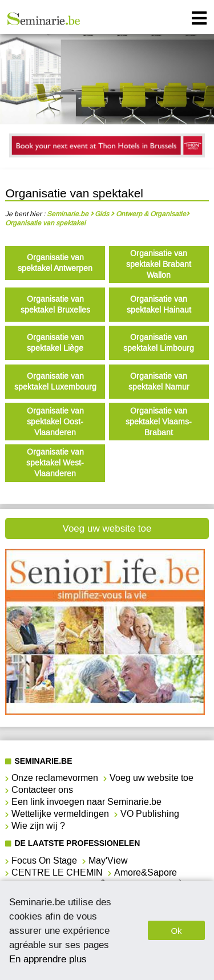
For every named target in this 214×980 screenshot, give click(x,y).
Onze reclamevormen (55, 778)
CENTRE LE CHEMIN (57, 872)
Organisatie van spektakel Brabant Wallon (159, 264)
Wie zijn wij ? (38, 826)
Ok (176, 931)
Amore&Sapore (146, 872)
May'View (108, 860)
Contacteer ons (42, 790)
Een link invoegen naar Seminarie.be (86, 802)
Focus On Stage (44, 860)
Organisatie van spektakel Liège (55, 343)
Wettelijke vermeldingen (60, 814)
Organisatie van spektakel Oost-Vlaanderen (55, 422)
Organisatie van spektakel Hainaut (159, 305)
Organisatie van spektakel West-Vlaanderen (55, 463)
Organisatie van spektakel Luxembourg (55, 382)
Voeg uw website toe (107, 529)
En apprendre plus (48, 959)
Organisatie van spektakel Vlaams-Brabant (159, 422)
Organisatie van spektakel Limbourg (159, 343)
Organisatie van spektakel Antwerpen (55, 263)
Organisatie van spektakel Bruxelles (55, 305)
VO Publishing (150, 814)
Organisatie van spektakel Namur (159, 382)
